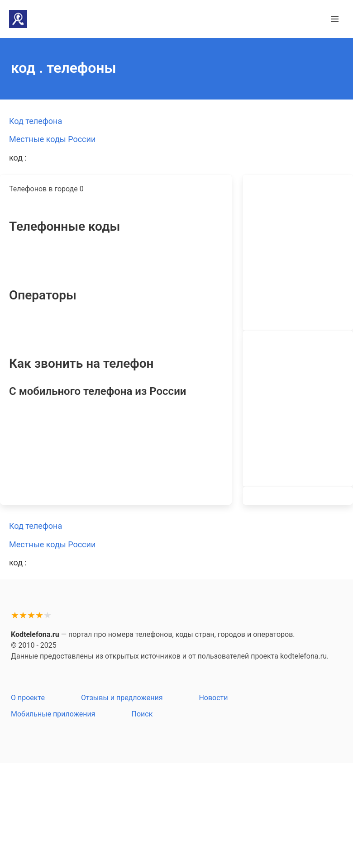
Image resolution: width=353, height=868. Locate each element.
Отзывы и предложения (122, 698)
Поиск (142, 714)
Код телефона (36, 121)
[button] (335, 19)
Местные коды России (52, 139)
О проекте (28, 698)
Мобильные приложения (53, 714)
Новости (213, 698)
